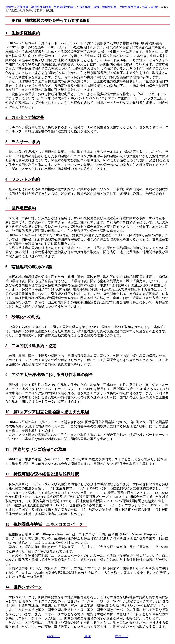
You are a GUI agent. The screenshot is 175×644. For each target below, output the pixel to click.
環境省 (10, 7)
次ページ (122, 636)
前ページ (53, 636)
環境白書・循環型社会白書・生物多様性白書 (45, 7)
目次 (87, 636)
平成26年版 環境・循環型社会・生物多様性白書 (108, 7)
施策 (145, 7)
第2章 (154, 7)
